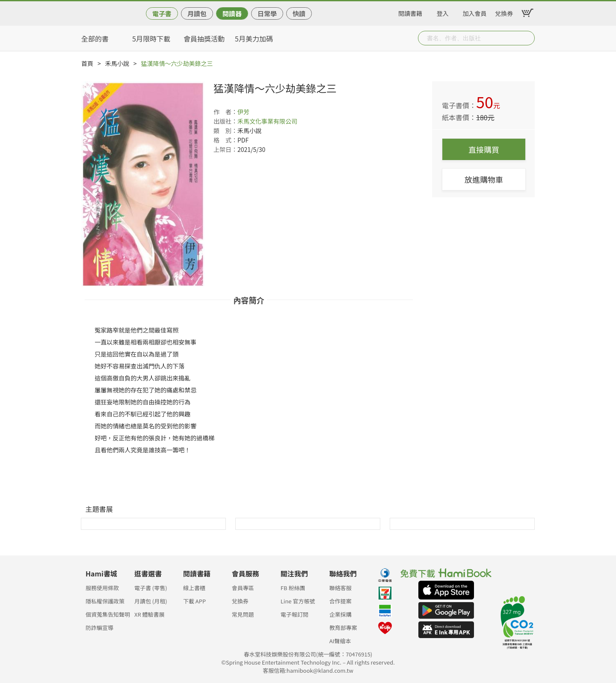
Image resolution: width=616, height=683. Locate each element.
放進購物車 (484, 179)
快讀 (299, 13)
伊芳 (243, 112)
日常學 (267, 13)
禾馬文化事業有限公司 (267, 121)
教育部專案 (343, 628)
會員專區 (243, 588)
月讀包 (197, 13)
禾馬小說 (117, 63)
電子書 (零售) (151, 588)
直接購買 (484, 149)
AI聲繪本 (340, 641)
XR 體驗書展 (150, 614)
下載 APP (194, 601)
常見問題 (243, 614)
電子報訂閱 (295, 614)
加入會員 (475, 12)
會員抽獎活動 (204, 39)
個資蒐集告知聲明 (108, 614)
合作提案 (341, 601)
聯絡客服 (341, 588)
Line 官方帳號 (298, 601)
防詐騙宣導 (99, 628)
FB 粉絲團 (293, 588)
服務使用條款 (102, 588)
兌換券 (504, 12)
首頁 (87, 63)
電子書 (162, 13)
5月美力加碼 (254, 39)
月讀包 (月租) (151, 601)
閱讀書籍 (410, 12)
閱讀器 (232, 13)
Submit (527, 38)
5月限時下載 (151, 39)
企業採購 (341, 614)
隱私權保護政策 (105, 601)
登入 (443, 12)
